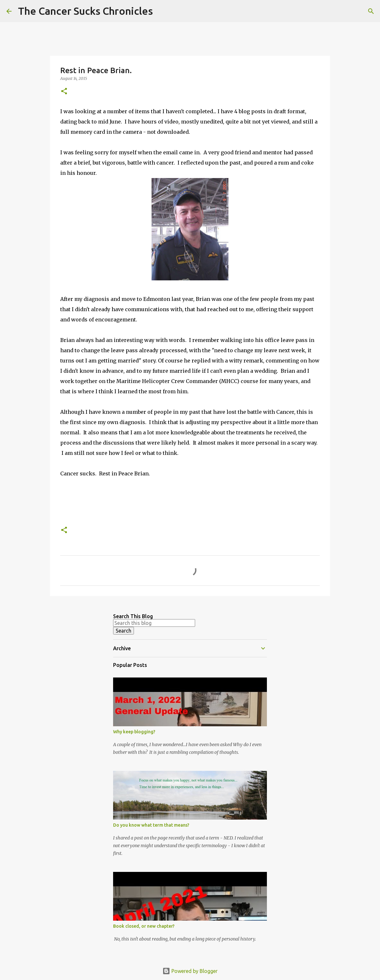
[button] (64, 92)
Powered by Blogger (190, 971)
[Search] (162, 11)
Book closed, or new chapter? (144, 926)
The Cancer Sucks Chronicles (85, 11)
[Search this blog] (154, 623)
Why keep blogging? (134, 732)
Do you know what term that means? (151, 825)
